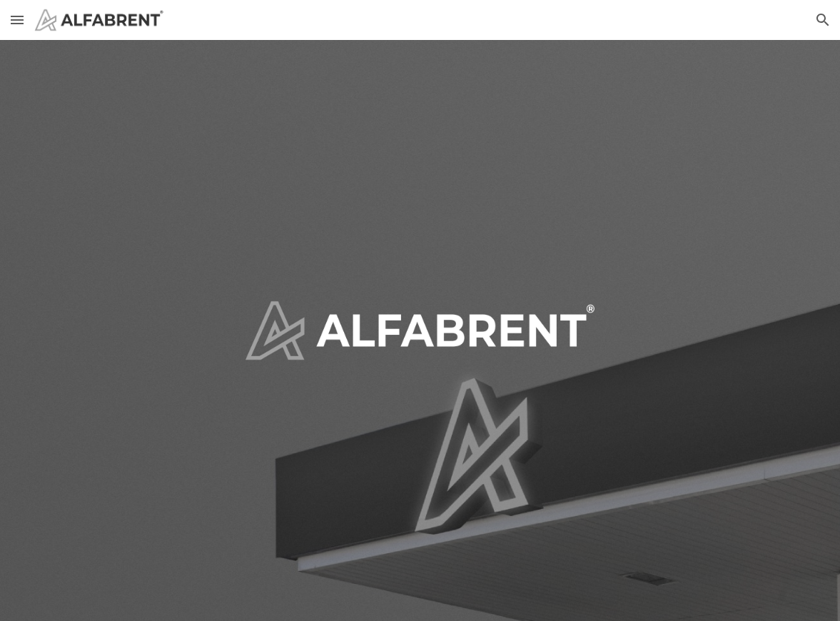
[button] (17, 20)
